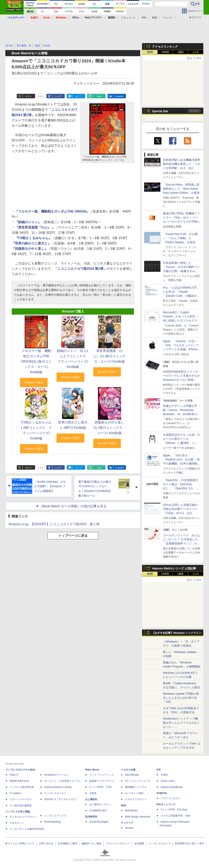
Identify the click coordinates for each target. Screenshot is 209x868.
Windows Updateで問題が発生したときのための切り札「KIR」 (181, 698)
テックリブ (127, 823)
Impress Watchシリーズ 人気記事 (174, 568)
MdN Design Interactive (138, 817)
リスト (41, 96)
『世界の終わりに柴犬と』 (31, 243)
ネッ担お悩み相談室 (21, 805)
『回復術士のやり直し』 (30, 249)
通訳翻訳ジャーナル (136, 787)
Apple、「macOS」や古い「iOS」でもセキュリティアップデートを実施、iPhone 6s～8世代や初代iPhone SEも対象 (181, 349)
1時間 (150, 52)
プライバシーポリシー (118, 843)
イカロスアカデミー (136, 799)
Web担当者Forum (19, 781)
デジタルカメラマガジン (23, 817)
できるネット (17, 823)
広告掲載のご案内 (68, 843)
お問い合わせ (46, 843)
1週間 (181, 52)
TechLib (129, 828)
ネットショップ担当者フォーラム (63, 781)
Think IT (14, 775)
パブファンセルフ (170, 798)
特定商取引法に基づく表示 (189, 843)
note (99, 96)
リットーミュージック (101, 775)
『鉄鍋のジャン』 (28, 222)
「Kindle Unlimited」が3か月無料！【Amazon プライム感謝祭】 (50, 486)
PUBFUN (162, 793)
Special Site (160, 111)
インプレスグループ (159, 843)
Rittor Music (92, 770)
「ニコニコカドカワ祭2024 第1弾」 (80, 269)
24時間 (165, 52)
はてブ (79, 96)
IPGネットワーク (166, 804)
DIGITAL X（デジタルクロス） (61, 799)
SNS (144, 18)
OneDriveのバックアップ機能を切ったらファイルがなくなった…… (181, 723)
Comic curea (167, 781)
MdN (123, 805)
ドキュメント (128, 18)
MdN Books (131, 811)
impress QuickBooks (172, 787)
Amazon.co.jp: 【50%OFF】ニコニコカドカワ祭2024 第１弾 (54, 524)
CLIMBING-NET (98, 811)
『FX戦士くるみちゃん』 (33, 238)
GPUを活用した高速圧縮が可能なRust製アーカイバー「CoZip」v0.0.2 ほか (180, 509)
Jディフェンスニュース (138, 781)
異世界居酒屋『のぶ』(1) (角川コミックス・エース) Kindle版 (110, 356)
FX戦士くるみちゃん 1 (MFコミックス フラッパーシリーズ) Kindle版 (38, 430)
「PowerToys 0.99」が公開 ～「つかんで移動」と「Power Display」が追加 (180, 238)
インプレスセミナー (55, 793)
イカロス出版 (128, 770)
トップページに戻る (73, 536)
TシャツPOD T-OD (100, 787)
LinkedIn (120, 96)
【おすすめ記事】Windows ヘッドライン (177, 633)
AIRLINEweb (132, 775)
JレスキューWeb (134, 793)
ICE (159, 770)
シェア (58, 96)
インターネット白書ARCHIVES (27, 829)
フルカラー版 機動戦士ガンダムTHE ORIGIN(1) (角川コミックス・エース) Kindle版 (36, 361)
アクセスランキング (165, 47)
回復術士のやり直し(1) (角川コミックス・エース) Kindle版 (110, 428)
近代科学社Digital (99, 822)
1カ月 (196, 52)
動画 (155, 18)
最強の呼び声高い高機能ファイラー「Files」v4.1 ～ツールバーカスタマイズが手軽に (181, 217)
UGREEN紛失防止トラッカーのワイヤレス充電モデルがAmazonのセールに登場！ (181, 376)
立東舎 (93, 793)
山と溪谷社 (91, 799)
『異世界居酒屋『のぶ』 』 (35, 227)
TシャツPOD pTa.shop (174, 810)
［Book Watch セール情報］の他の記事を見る (73, 506)
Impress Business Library (58, 787)
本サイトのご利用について (20, 843)
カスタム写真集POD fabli (175, 816)
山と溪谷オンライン (100, 804)
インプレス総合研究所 (22, 787)
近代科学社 (91, 817)
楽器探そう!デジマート (102, 781)
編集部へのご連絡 (91, 843)
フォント (168, 18)
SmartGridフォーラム (56, 775)
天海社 (164, 775)
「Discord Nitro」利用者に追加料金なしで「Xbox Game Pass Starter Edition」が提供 (181, 189)
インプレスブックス (55, 816)
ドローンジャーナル (21, 799)
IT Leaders (15, 793)
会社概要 (139, 843)
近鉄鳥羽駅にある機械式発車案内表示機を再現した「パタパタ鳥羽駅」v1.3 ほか (181, 164)
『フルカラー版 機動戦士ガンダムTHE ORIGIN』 (52, 211)
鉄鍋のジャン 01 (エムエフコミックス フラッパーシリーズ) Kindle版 (73, 359)
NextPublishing (52, 822)
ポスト (29, 96)
